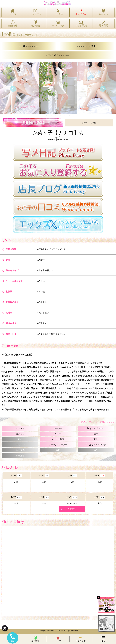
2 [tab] (51, 116)
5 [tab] (65, 116)
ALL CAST (58, 55)
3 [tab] (56, 116)
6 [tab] (69, 116)
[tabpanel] (58, 88)
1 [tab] (47, 116)
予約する (72, 509)
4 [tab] (60, 116)
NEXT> (87, 46)
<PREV (29, 46)
